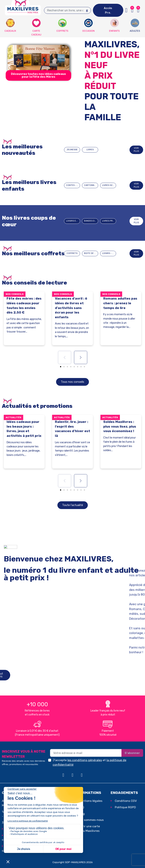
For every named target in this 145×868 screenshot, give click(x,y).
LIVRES (90, 150)
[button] (38, 75)
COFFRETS (72, 253)
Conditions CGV (126, 801)
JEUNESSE (72, 150)
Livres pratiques (109, 221)
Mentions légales (90, 801)
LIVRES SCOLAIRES (109, 185)
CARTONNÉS (90, 185)
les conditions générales (85, 760)
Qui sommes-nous (91, 820)
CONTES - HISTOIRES (73, 185)
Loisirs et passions (73, 221)
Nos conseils (15, 294)
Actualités (13, 417)
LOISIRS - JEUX (109, 253)
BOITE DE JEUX (91, 253)
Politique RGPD (125, 807)
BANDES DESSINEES (91, 221)
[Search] (87, 10)
